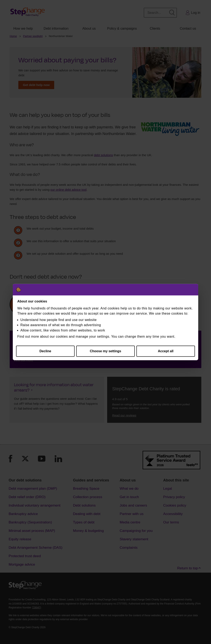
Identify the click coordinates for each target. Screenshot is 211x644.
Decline (45, 351)
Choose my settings (105, 351)
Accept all (166, 351)
